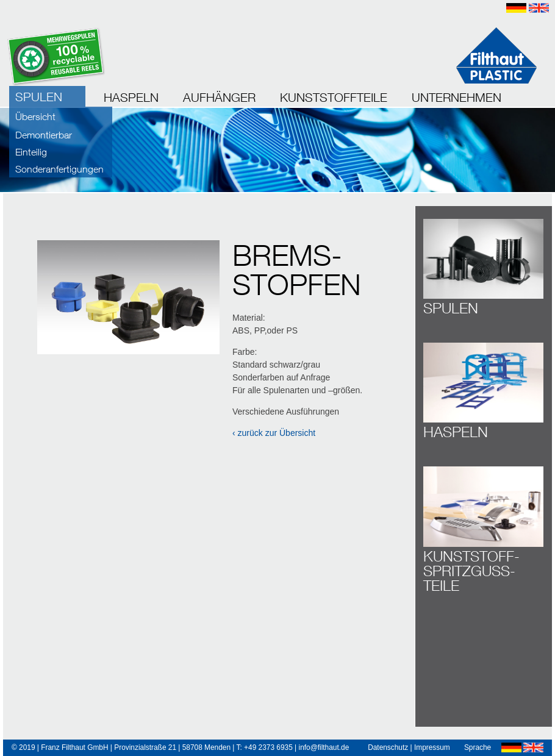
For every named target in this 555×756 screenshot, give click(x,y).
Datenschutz (388, 747)
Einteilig (31, 152)
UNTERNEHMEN (457, 97)
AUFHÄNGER (219, 97)
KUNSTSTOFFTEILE (334, 97)
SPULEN (39, 97)
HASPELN (131, 97)
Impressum (432, 747)
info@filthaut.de (324, 747)
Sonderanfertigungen (59, 169)
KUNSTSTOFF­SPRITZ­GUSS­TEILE (471, 571)
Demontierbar (44, 135)
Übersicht (35, 116)
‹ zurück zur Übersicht (274, 433)
